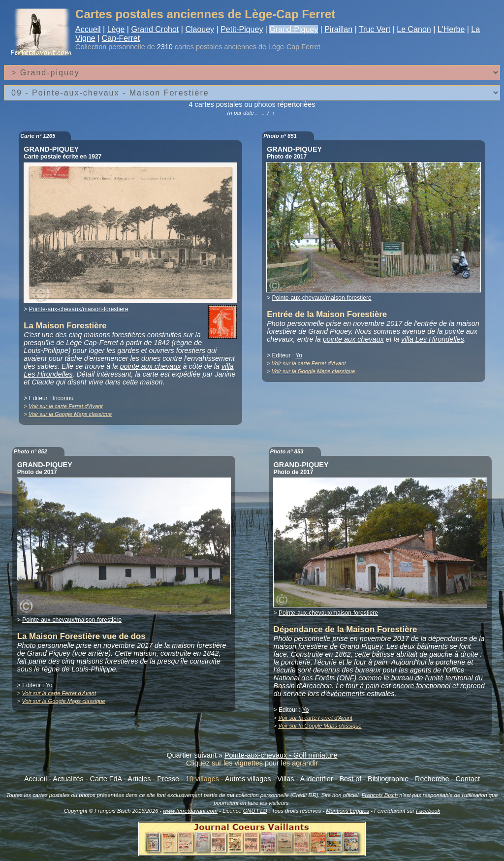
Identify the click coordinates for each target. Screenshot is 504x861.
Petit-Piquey (242, 29)
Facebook (428, 811)
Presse (168, 779)
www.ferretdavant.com (190, 811)
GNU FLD (255, 811)
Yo (299, 355)
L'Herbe (451, 29)
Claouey (200, 29)
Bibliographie (388, 779)
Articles (139, 779)
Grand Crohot (155, 29)
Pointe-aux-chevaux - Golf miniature (281, 755)
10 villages (202, 779)
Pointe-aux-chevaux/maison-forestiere (79, 309)
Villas (285, 779)
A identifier (316, 779)
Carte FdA (106, 779)
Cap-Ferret (121, 38)
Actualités (68, 779)
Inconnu (63, 398)
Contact (468, 779)
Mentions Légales (347, 811)
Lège (116, 29)
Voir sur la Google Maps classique (70, 414)
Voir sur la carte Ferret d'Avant (66, 406)
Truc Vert (375, 29)
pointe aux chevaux (150, 366)
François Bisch (380, 795)
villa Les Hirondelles (433, 339)
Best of (350, 779)
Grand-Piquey (294, 29)
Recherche (432, 779)
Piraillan (338, 29)
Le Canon (414, 29)
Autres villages (248, 779)
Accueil (88, 29)
